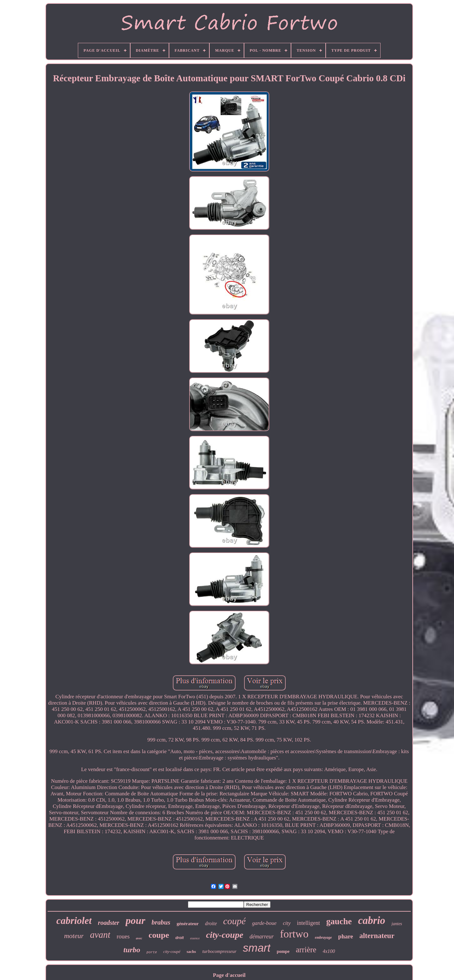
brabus (161, 922)
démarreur (262, 937)
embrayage (323, 937)
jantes (397, 924)
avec (139, 938)
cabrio (372, 920)
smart (257, 948)
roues (123, 936)
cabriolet (74, 921)
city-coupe (224, 935)
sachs (191, 951)
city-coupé (172, 951)
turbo (132, 950)
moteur (74, 936)
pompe (283, 951)
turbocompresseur (220, 951)
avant (100, 935)
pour (135, 920)
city (287, 923)
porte (152, 952)
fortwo (294, 934)
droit (180, 938)
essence (195, 938)
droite (211, 923)
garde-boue (264, 923)
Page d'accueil (229, 975)
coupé (235, 921)
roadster (109, 923)
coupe (159, 935)
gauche (339, 921)
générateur (188, 924)
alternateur (377, 936)
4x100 (329, 951)
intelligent (308, 923)
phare (346, 936)
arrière (306, 950)
